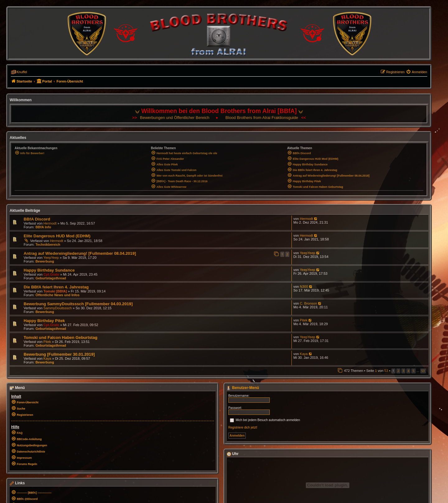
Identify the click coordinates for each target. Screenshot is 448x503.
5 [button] (413, 371)
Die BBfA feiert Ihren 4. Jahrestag (56, 287)
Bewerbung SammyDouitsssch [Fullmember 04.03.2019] (78, 304)
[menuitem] (417, 72)
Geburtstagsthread (51, 278)
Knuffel (22, 72)
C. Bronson (308, 303)
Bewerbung (45, 261)
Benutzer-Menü (243, 388)
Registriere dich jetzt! (243, 427)
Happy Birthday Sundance (49, 270)
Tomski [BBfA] (55, 291)
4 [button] (408, 371)
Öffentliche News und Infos (58, 295)
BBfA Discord (37, 219)
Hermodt (50, 223)
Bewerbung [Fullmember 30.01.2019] (59, 354)
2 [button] (398, 371)
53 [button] (423, 371)
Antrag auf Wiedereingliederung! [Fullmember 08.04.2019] (80, 253)
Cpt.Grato (51, 274)
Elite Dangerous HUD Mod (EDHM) (57, 236)
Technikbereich (48, 244)
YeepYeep (51, 258)
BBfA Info (43, 227)
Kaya (47, 358)
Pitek (304, 320)
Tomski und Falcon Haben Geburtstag (61, 337)
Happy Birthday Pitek (44, 321)
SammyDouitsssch (58, 308)
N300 (304, 287)
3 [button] (403, 371)
